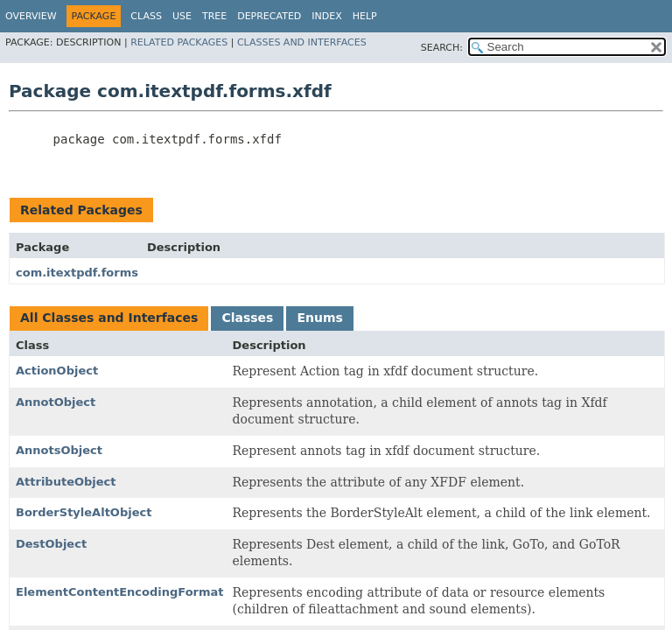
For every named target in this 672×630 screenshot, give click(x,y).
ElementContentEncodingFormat (120, 592)
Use (182, 16)
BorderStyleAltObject (84, 512)
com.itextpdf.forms (77, 273)
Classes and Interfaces (302, 42)
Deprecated (269, 16)
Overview (31, 16)
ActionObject (57, 371)
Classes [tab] (247, 318)
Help (365, 16)
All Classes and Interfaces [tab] (109, 318)
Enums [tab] (319, 318)
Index (326, 16)
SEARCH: (442, 48)
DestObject (51, 544)
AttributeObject (66, 482)
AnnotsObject (59, 450)
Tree (214, 16)
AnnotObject (56, 402)
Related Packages (179, 42)
